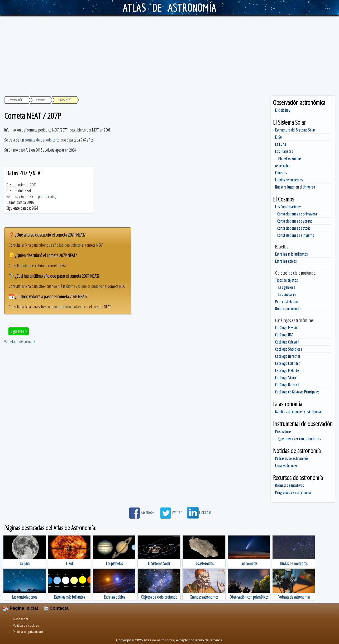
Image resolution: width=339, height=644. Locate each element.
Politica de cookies (26, 626)
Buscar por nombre (288, 309)
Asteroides (283, 166)
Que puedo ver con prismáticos (300, 439)
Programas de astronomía (293, 492)
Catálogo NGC (284, 335)
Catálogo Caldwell (287, 342)
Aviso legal (20, 619)
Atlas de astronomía (159, 640)
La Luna (281, 144)
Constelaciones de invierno (296, 235)
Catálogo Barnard (287, 385)
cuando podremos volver (64, 307)
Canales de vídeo (286, 466)
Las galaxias (287, 287)
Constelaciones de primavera (297, 214)
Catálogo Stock (286, 378)
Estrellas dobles (286, 261)
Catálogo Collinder (288, 363)
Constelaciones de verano (295, 221)
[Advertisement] (170, 55)
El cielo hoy (283, 110)
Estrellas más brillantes (292, 254)
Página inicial (20, 608)
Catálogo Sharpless (289, 349)
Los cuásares (287, 294)
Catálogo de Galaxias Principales (297, 392)
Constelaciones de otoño (294, 228)
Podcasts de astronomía (292, 458)
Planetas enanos (290, 158)
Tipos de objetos (287, 280)
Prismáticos (283, 431)
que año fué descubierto (64, 245)
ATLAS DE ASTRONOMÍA (169, 7)
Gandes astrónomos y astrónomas (299, 412)
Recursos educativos (290, 485)
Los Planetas (284, 151)
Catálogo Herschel (288, 356)
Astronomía (16, 100)
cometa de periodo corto (42, 140)
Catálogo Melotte (287, 370)
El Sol (279, 137)
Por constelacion (287, 302)
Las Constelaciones (288, 207)
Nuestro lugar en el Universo (295, 187)
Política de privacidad (28, 632)
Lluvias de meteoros (289, 180)
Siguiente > (19, 331)
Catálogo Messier (287, 328)
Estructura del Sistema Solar (295, 130)
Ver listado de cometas (20, 341)
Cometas (281, 173)
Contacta (56, 608)
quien (25, 266)
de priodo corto (44, 196)
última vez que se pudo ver (85, 286)
